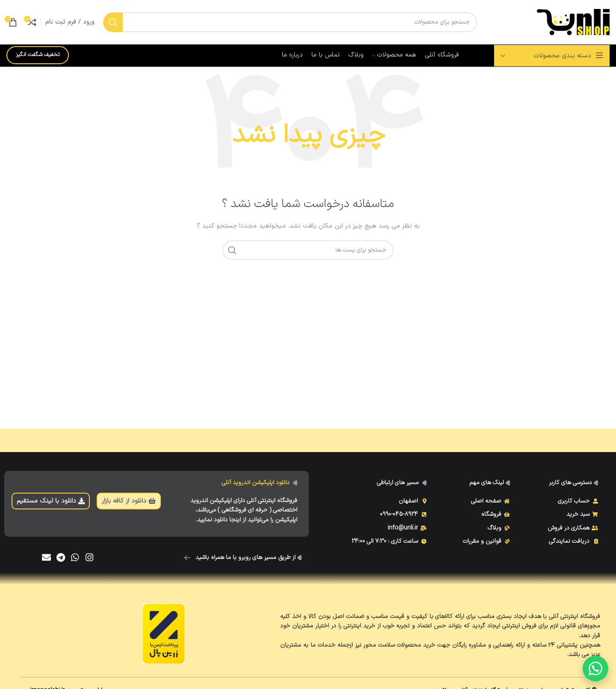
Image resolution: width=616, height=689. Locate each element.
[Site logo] (573, 22)
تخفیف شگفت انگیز (38, 55)
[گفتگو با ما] (595, 668)
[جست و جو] (290, 22)
